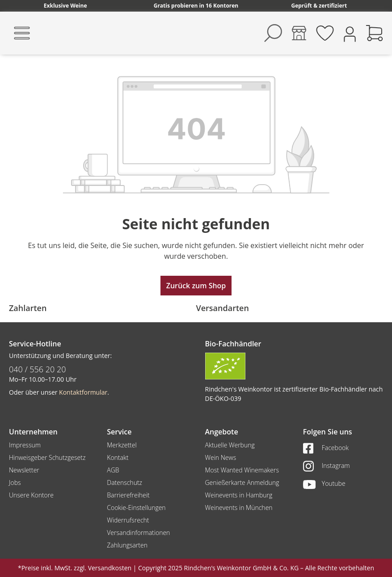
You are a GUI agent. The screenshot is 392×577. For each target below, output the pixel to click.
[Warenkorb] (375, 33)
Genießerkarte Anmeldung (242, 482)
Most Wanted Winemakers (242, 470)
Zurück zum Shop (196, 286)
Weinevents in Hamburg (239, 495)
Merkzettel (122, 445)
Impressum (25, 445)
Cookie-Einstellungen (136, 508)
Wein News (221, 457)
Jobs (15, 482)
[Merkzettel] (325, 33)
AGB (113, 470)
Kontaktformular (83, 392)
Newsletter (24, 470)
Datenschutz (124, 482)
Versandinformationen (138, 533)
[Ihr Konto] (350, 33)
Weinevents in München (239, 508)
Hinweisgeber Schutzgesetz (47, 457)
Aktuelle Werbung (230, 445)
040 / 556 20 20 (38, 369)
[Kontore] (299, 33)
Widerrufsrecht (128, 520)
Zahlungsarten (127, 545)
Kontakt (118, 457)
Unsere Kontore (31, 495)
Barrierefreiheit (128, 495)
